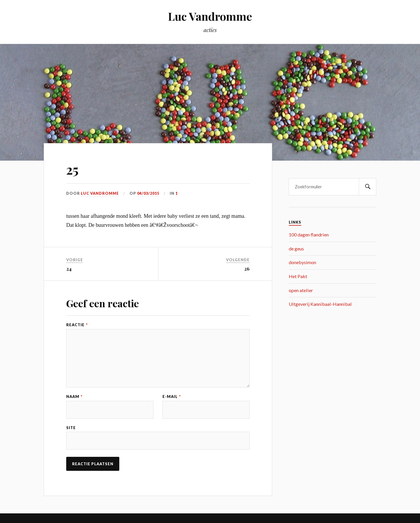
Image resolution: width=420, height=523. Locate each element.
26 (247, 268)
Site (71, 428)
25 (72, 169)
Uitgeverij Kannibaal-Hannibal (320, 304)
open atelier (301, 290)
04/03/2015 (148, 193)
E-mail (172, 397)
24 (69, 268)
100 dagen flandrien (309, 235)
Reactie (77, 325)
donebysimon (302, 262)
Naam (74, 397)
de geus (296, 249)
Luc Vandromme (210, 16)
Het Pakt (298, 276)
